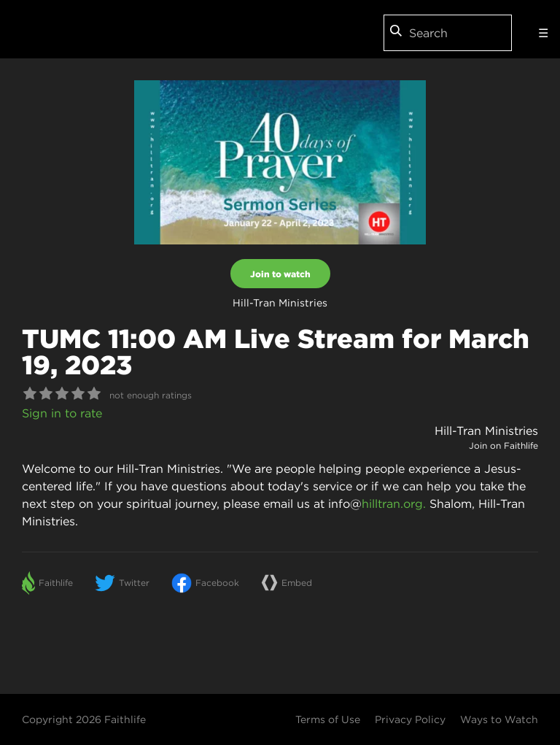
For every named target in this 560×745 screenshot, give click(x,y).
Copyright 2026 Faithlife (84, 719)
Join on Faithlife (503, 445)
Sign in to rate (62, 413)
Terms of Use (328, 719)
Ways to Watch (499, 719)
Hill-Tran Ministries (486, 431)
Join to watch (280, 274)
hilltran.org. (394, 503)
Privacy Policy (410, 719)
